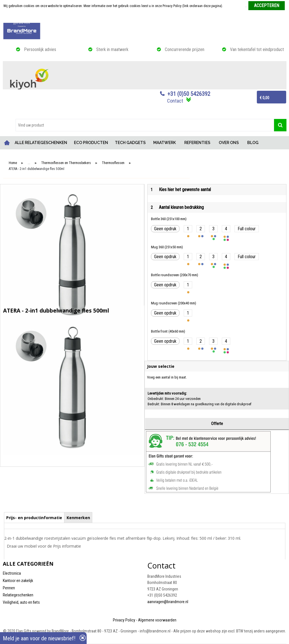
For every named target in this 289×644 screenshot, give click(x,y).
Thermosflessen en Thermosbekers (66, 163)
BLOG (253, 143)
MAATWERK (165, 143)
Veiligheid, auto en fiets (21, 602)
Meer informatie (235, 6)
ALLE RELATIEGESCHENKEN (41, 143)
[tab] (34, 517)
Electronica (12, 573)
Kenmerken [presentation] (78, 518)
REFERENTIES (197, 143)
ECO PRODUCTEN (91, 143)
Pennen (9, 588)
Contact (175, 101)
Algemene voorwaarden (157, 620)
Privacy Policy (124, 620)
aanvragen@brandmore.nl (168, 602)
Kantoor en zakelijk (18, 581)
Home (7, 143)
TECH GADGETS (130, 143)
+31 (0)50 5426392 (189, 94)
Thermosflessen (113, 163)
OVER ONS (229, 143)
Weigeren (145, 17)
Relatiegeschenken (18, 595)
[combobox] (145, 125)
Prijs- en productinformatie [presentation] (34, 518)
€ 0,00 (264, 98)
